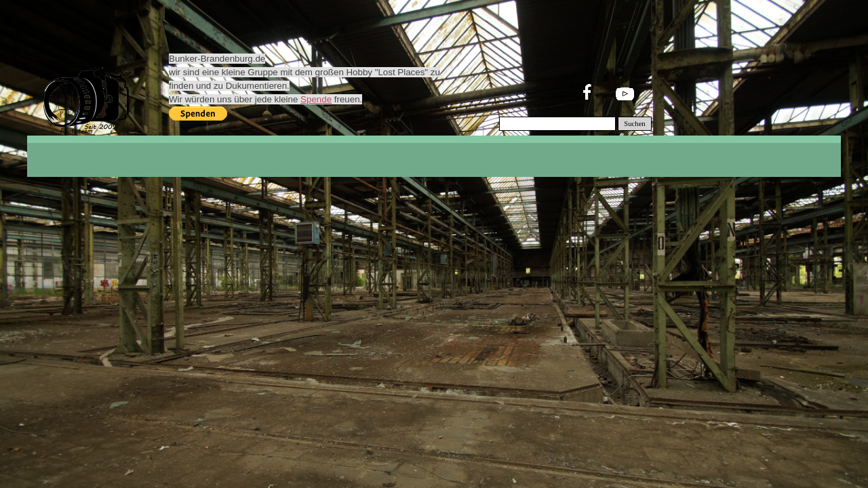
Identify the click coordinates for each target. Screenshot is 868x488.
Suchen (634, 124)
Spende (316, 99)
